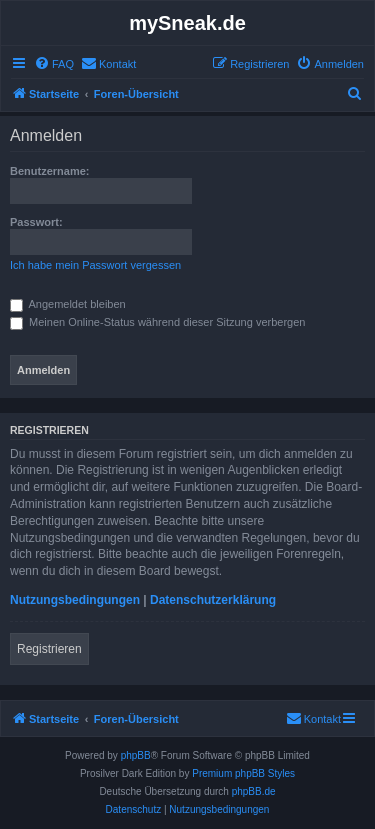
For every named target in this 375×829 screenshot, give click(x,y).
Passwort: (36, 222)
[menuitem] (54, 64)
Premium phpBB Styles (243, 773)
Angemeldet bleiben (68, 304)
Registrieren (49, 649)
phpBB (136, 755)
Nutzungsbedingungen (75, 600)
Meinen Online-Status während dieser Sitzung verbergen (157, 322)
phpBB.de (254, 791)
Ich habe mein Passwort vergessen (95, 265)
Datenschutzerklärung (213, 600)
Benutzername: (49, 171)
